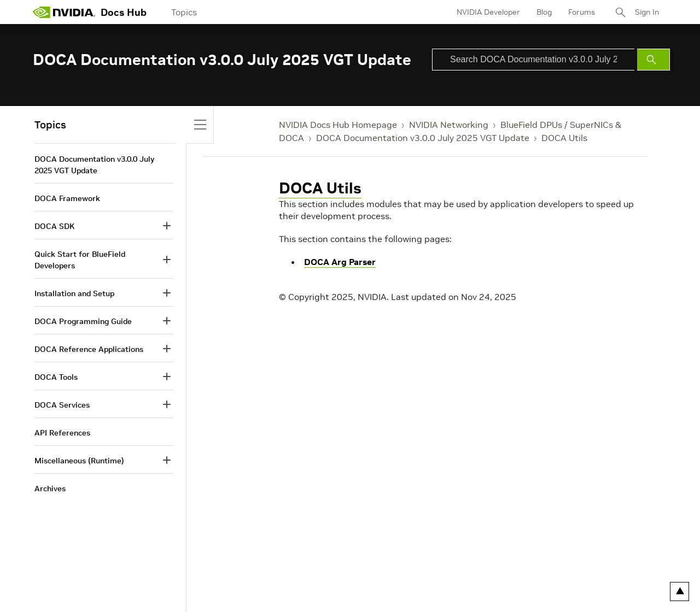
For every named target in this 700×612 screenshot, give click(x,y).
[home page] (64, 12)
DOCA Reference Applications (89, 349)
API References (62, 433)
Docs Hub (124, 12)
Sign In (647, 12)
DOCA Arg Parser (340, 262)
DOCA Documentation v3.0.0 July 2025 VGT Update (423, 138)
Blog (544, 12)
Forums (582, 12)
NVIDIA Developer (488, 12)
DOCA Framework (67, 198)
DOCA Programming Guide (83, 321)
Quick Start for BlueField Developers (80, 260)
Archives (50, 489)
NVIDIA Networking (449, 125)
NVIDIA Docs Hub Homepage (338, 125)
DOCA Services (62, 405)
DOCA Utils (564, 138)
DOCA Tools (56, 377)
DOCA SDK (54, 226)
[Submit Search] (654, 60)
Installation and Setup (74, 293)
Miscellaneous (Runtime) (79, 461)
